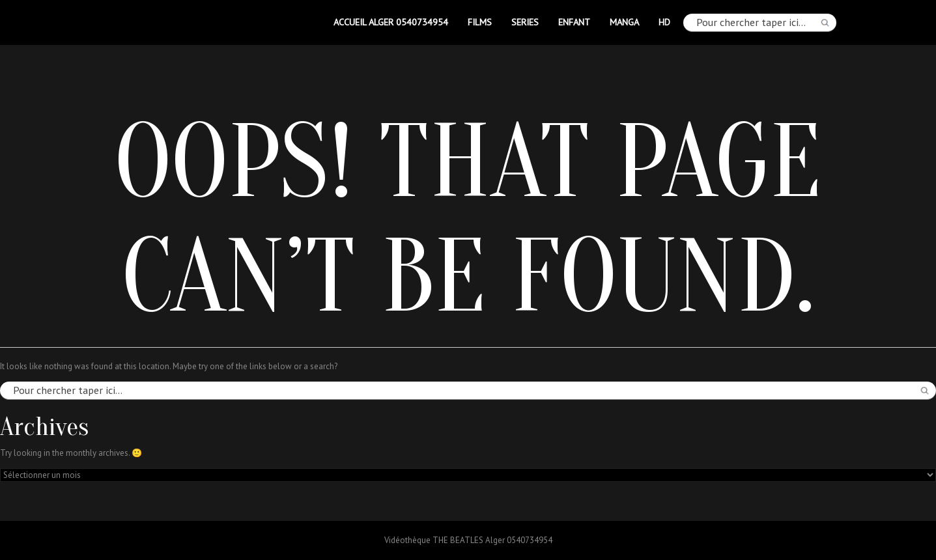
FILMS (480, 22)
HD (664, 22)
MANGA (624, 22)
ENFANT (574, 22)
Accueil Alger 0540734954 (391, 22)
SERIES (525, 22)
